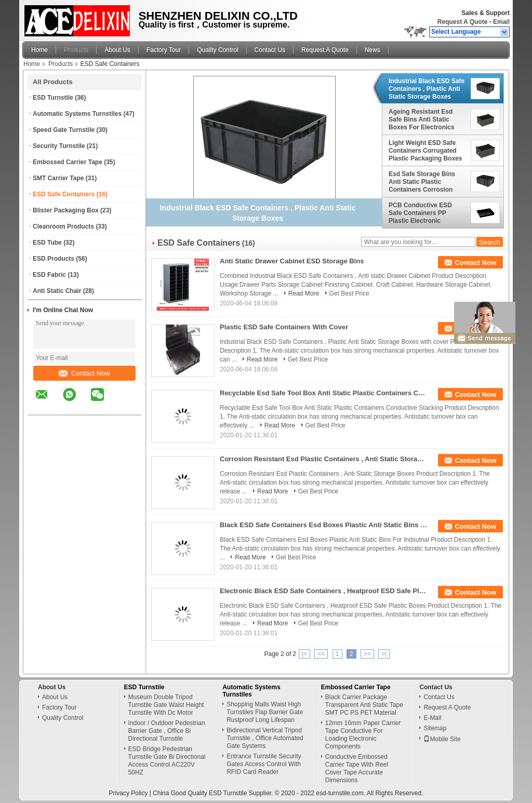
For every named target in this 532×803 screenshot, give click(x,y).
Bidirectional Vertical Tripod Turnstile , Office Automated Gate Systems (265, 738)
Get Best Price (349, 293)
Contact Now (84, 373)
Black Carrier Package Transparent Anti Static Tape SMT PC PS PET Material (364, 705)
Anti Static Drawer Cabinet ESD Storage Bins (292, 261)
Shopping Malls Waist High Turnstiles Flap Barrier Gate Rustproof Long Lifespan (265, 712)
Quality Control (217, 50)
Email (501, 22)
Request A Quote (462, 22)
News (373, 50)
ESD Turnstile (53, 98)
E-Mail (432, 718)
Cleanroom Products (63, 226)
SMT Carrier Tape (58, 178)
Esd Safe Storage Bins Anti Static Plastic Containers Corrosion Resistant (422, 182)
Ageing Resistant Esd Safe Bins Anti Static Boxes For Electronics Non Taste (422, 119)
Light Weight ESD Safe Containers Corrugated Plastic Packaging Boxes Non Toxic (425, 151)
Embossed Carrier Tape (68, 162)
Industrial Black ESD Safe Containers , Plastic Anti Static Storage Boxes (427, 89)
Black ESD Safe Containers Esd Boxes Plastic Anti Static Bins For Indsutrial (324, 525)
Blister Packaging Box (66, 210)
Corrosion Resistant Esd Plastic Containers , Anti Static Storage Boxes (324, 459)
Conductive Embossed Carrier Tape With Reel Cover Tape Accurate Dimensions (357, 768)
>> (367, 654)
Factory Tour (164, 50)
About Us (117, 50)
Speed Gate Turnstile (64, 130)
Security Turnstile (59, 146)
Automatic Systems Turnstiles (77, 114)
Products (76, 50)
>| (384, 654)
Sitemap (435, 728)
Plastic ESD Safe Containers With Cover (284, 327)
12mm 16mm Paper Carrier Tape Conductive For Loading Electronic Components (363, 735)
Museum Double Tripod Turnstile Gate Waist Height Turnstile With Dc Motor (166, 705)
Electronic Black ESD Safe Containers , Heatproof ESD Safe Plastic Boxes (324, 591)
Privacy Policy (129, 793)
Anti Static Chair (57, 291)
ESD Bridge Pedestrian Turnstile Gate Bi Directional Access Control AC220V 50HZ (167, 761)
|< (304, 654)
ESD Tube (47, 243)
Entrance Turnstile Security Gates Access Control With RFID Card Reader (264, 764)
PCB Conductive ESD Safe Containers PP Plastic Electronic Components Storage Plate (420, 213)
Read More (304, 293)
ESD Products (54, 259)
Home (39, 50)
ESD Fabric (49, 275)
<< (321, 654)
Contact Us (270, 50)
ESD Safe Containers (64, 194)
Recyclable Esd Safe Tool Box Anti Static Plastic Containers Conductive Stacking (324, 393)
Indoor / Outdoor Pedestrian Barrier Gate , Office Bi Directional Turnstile (167, 731)
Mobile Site (442, 739)
